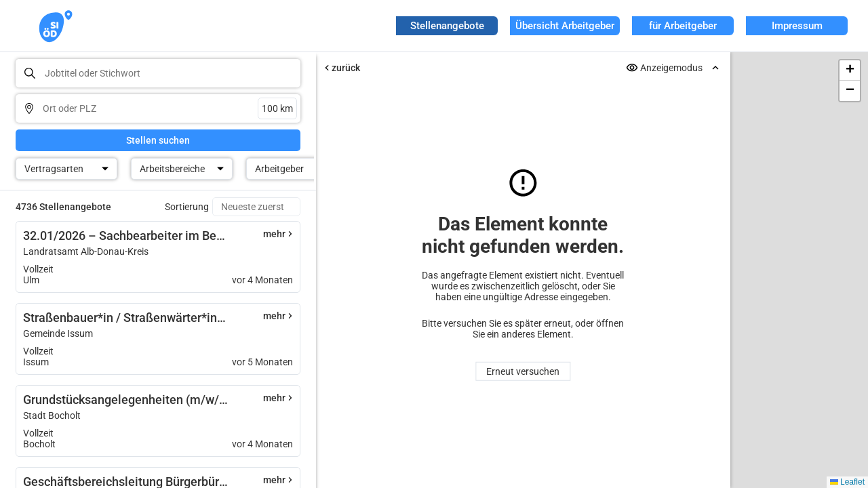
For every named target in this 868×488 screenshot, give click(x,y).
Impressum (797, 26)
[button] (850, 70)
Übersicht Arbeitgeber (565, 26)
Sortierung (187, 207)
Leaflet (847, 482)
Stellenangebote (447, 26)
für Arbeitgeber (683, 26)
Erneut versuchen (523, 371)
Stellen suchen (158, 140)
